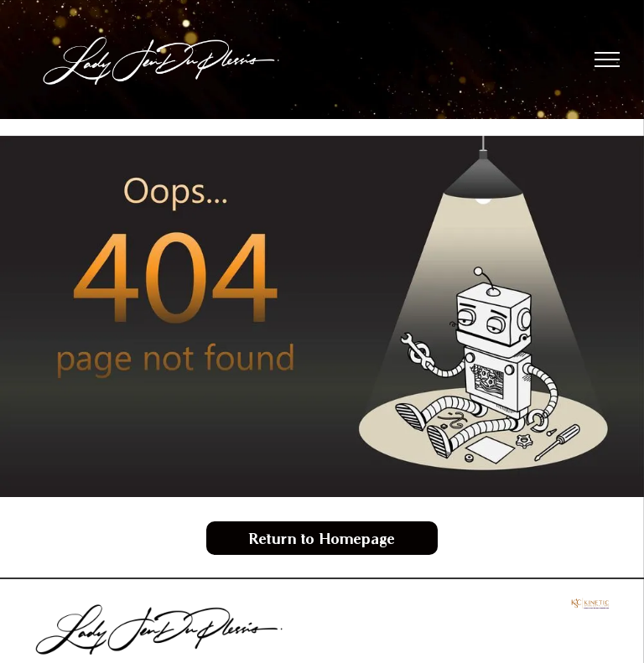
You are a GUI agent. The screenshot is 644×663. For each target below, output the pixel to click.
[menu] (607, 60)
